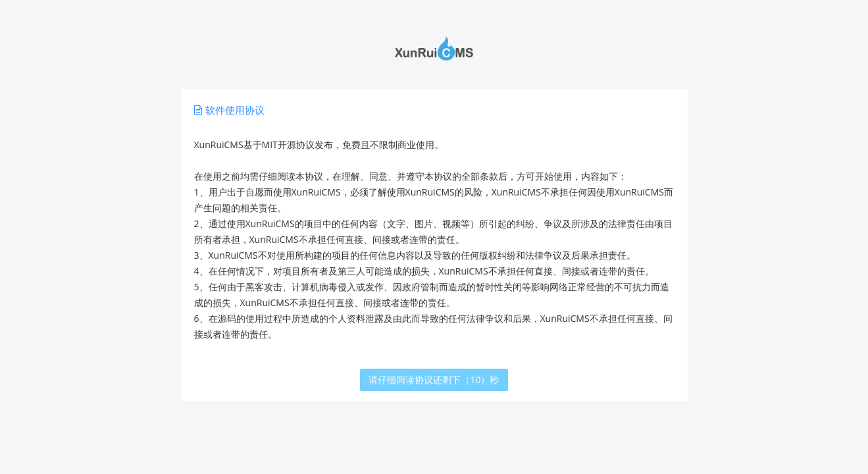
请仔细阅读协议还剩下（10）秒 (434, 380)
